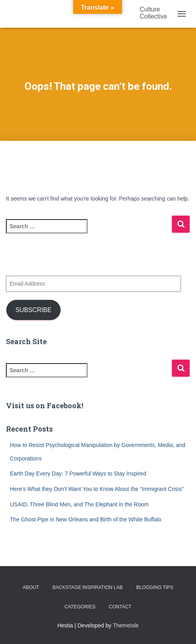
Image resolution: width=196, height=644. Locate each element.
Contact (120, 607)
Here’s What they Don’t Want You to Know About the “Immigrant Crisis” (97, 489)
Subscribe (33, 310)
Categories (80, 607)
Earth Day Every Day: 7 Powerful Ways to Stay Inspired (78, 474)
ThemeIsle (126, 625)
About (31, 587)
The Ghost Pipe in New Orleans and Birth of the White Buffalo (86, 519)
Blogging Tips (155, 587)
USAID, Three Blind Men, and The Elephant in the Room (79, 504)
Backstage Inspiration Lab (88, 587)
